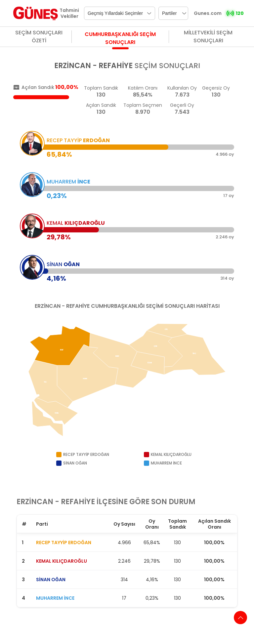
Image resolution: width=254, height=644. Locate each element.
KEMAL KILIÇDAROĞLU (62, 561)
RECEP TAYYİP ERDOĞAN (64, 543)
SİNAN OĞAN (51, 580)
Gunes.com (208, 13)
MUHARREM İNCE (55, 598)
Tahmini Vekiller (69, 13)
